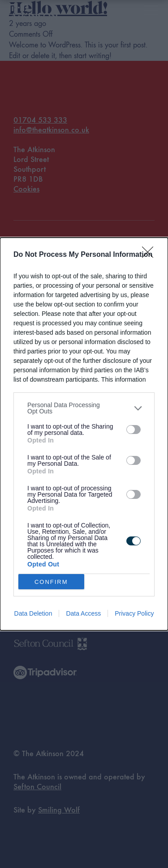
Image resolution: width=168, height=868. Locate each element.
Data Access (83, 613)
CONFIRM (51, 582)
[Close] (151, 255)
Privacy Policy (134, 613)
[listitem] (84, 408)
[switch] (134, 430)
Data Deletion (33, 613)
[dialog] (84, 434)
